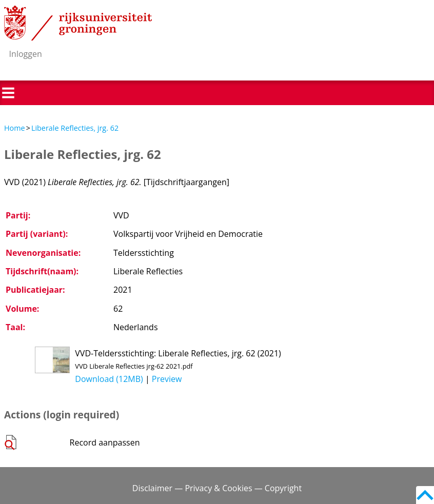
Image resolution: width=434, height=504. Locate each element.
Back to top (425, 495)
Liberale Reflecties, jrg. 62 (75, 128)
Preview (167, 379)
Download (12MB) (109, 379)
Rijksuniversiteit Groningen (78, 23)
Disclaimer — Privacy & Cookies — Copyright (217, 488)
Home (15, 128)
